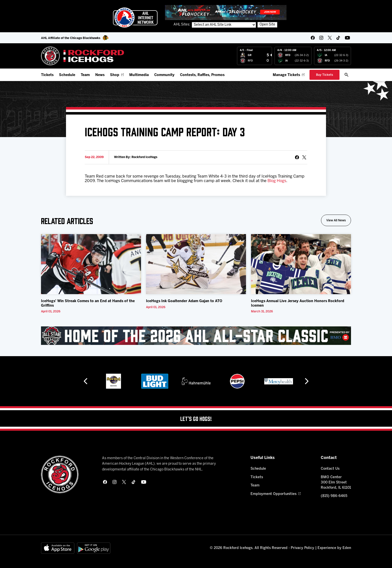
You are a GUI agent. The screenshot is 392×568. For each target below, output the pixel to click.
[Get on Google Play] (94, 548)
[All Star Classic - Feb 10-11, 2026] (196, 336)
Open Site (267, 25)
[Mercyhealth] (279, 381)
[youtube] (347, 38)
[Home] (83, 56)
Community (164, 75)
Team (85, 75)
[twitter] (330, 38)
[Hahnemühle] (196, 381)
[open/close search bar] (346, 75)
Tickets (47, 75)
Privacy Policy (302, 548)
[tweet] (304, 157)
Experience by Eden (334, 548)
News (100, 75)
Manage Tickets (289, 75)
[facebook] (313, 38)
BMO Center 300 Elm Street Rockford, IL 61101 (336, 483)
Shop (117, 75)
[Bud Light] (155, 381)
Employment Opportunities (276, 494)
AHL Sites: (182, 25)
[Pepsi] (237, 381)
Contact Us (330, 469)
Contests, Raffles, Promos (202, 75)
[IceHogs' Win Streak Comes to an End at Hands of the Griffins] (91, 264)
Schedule (67, 75)
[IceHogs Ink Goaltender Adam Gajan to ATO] (196, 264)
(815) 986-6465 (334, 496)
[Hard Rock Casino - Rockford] (113, 381)
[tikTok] (338, 38)
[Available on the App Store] (58, 548)
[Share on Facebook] (297, 157)
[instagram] (321, 38)
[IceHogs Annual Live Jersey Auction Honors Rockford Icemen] (301, 264)
